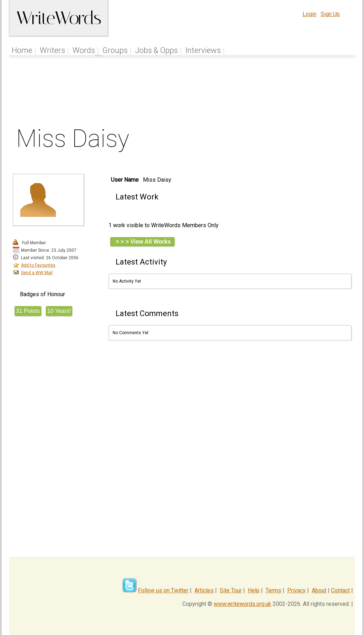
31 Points (28, 311)
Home (22, 50)
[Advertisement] (182, 94)
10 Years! (59, 311)
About (319, 590)
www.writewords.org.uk (242, 604)
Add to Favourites (38, 265)
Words (84, 50)
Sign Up (330, 14)
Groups (115, 50)
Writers (52, 50)
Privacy (296, 590)
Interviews (203, 50)
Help (254, 590)
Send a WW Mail (37, 273)
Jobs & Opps (156, 50)
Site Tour (231, 590)
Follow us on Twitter (163, 590)
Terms (273, 590)
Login (309, 14)
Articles (204, 590)
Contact (340, 590)
